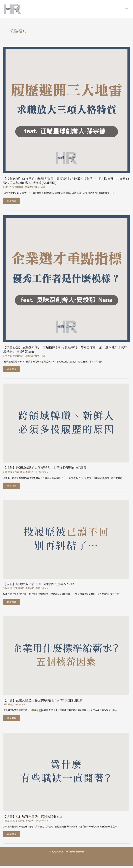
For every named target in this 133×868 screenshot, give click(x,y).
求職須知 (29, 187)
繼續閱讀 (12, 200)
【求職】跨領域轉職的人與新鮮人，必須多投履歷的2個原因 (45, 468)
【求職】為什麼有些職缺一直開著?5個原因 (33, 818)
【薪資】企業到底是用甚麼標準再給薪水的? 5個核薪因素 (43, 702)
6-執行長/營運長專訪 (13, 187)
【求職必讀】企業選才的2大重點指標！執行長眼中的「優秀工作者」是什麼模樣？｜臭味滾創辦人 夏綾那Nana (65, 350)
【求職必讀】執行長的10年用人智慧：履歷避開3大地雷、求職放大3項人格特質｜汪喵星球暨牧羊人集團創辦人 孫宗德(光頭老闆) (66, 181)
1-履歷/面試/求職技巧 (24, 473)
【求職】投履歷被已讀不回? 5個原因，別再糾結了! (39, 585)
